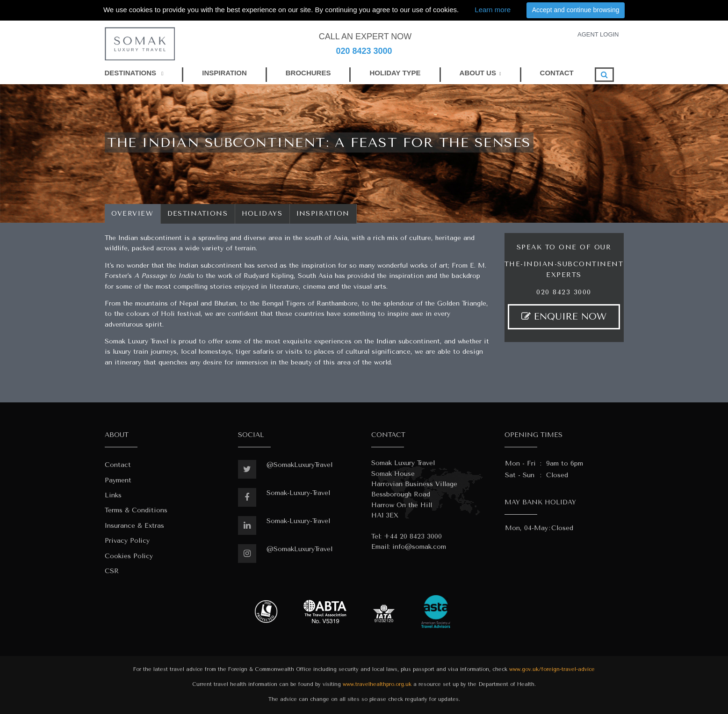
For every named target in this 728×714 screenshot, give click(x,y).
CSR (112, 571)
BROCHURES (308, 73)
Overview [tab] (133, 214)
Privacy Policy (127, 541)
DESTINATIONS (134, 73)
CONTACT (557, 73)
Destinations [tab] (198, 214)
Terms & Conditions (136, 510)
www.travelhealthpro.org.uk (377, 684)
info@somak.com (419, 547)
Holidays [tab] (262, 214)
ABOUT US (478, 73)
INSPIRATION (224, 73)
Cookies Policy (129, 556)
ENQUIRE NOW (564, 317)
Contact (118, 465)
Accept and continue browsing (576, 10)
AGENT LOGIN (598, 34)
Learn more (493, 10)
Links (113, 495)
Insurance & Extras (134, 526)
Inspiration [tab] (323, 214)
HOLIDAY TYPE (395, 73)
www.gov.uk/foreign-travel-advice (552, 669)
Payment (118, 480)
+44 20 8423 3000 (413, 536)
